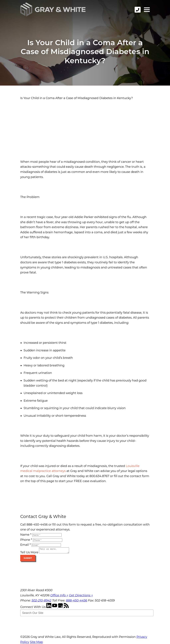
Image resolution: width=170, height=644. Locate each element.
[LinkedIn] (49, 608)
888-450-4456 (77, 601)
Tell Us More (29, 553)
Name (26, 535)
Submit (28, 559)
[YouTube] (55, 608)
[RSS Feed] (66, 608)
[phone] (138, 10)
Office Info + (59, 596)
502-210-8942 (41, 601)
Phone (26, 540)
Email (25, 545)
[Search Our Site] (87, 614)
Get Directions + (81, 596)
